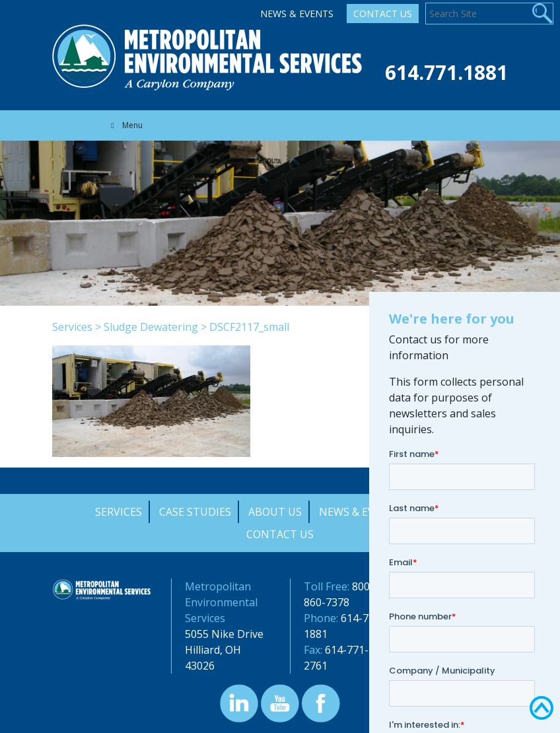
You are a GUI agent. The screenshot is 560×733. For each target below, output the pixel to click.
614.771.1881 (446, 72)
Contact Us (383, 14)
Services (72, 327)
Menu (125, 125)
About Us (275, 512)
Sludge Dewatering (151, 327)
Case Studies (195, 512)
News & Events (297, 14)
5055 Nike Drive (224, 634)
